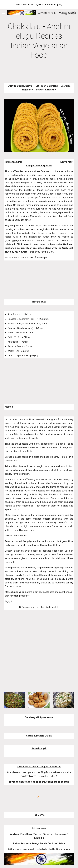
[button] (3, 13)
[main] (39, 41)
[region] (39, 4)
